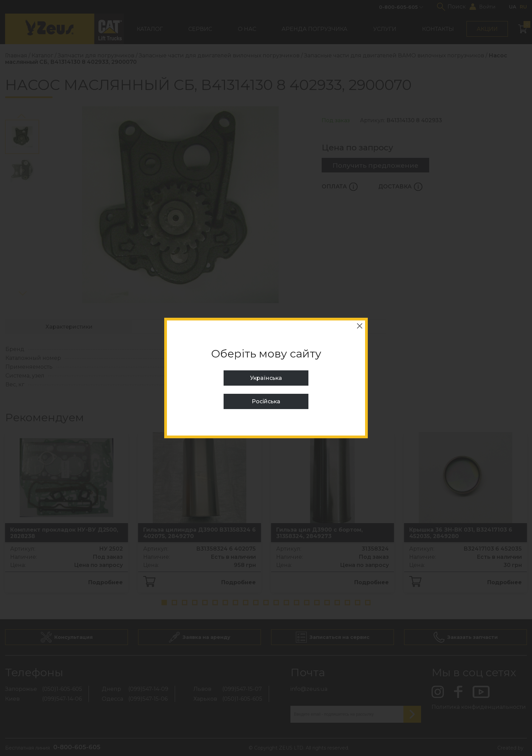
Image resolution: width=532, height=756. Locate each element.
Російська (266, 401)
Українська (266, 378)
